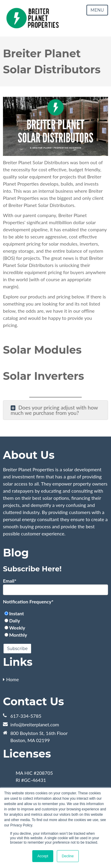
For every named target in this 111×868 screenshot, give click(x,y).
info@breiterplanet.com (35, 724)
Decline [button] (68, 856)
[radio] (55, 614)
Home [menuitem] (13, 679)
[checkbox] (55, 624)
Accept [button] (43, 856)
